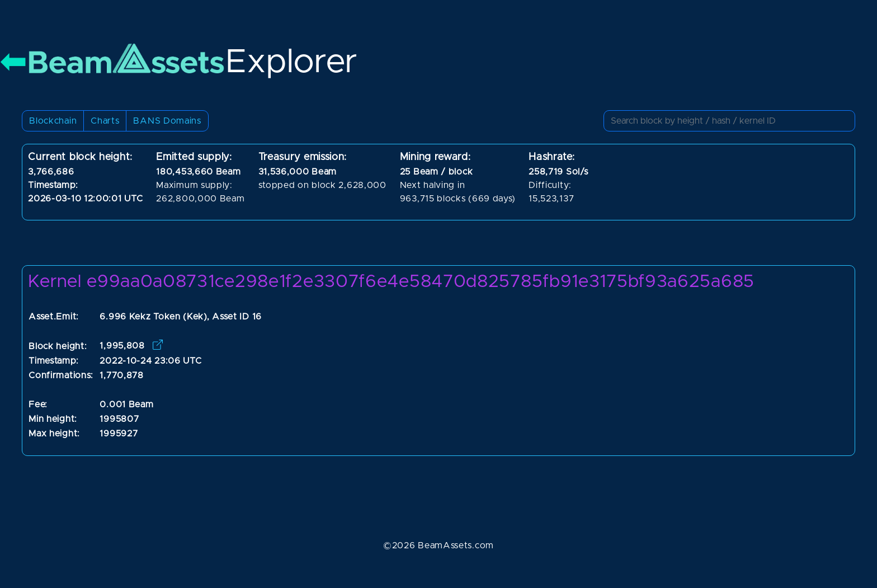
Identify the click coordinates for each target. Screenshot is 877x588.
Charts (105, 121)
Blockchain (53, 121)
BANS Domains (167, 121)
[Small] (729, 121)
